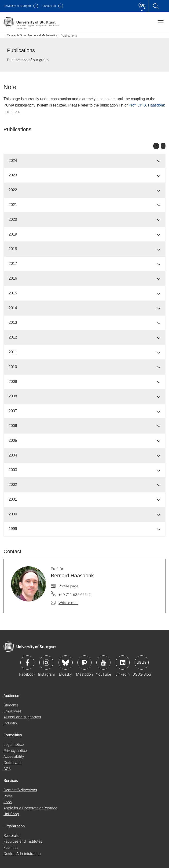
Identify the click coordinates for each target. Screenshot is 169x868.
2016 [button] (13, 278)
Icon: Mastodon (84, 662)
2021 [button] (13, 205)
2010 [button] (13, 367)
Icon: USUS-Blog (142, 662)
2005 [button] (13, 440)
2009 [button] (13, 382)
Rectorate (11, 835)
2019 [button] (13, 234)
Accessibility (14, 756)
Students (11, 705)
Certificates (13, 762)
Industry (10, 723)
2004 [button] (13, 455)
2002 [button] (13, 485)
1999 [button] (13, 529)
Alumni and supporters (22, 717)
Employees (13, 711)
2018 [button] (13, 249)
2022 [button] (13, 190)
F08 (49, 6)
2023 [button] (13, 175)
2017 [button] (13, 264)
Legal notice (14, 744)
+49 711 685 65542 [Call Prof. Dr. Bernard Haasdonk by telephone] (75, 594)
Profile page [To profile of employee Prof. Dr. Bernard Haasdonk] (68, 586)
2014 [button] (13, 308)
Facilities (11, 847)
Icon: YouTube (103, 662)
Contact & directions (20, 790)
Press (8, 796)
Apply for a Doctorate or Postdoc (30, 808)
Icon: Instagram (46, 662)
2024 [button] (13, 161)
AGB (7, 768)
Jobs (8, 802)
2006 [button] (13, 426)
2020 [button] (13, 219)
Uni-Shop (11, 814)
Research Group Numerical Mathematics (32, 35)
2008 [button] (13, 396)
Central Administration (22, 853)
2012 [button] (13, 337)
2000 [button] (13, 514)
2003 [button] (13, 470)
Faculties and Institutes (23, 841)
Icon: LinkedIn (123, 662)
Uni (17, 6)
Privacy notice (15, 750)
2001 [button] (13, 499)
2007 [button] (13, 411)
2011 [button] (13, 352)
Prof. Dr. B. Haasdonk (147, 105)
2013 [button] (13, 322)
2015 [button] (13, 293)
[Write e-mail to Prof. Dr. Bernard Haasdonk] (65, 603)
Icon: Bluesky (66, 662)
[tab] (84, 161)
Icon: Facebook (27, 662)
